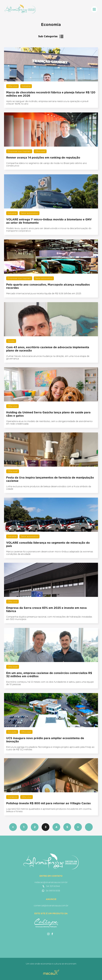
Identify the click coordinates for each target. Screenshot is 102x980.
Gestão (11, 341)
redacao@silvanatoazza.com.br (51, 882)
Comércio (12, 797)
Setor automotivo (29, 213)
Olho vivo (12, 86)
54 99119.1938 (51, 891)
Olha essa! (40, 151)
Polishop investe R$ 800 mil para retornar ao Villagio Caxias (48, 803)
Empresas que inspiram (19, 151)
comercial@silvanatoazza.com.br (51, 906)
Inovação (12, 732)
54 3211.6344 (51, 886)
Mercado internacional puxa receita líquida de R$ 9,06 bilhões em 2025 (44, 293)
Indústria (26, 86)
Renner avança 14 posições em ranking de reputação (43, 158)
